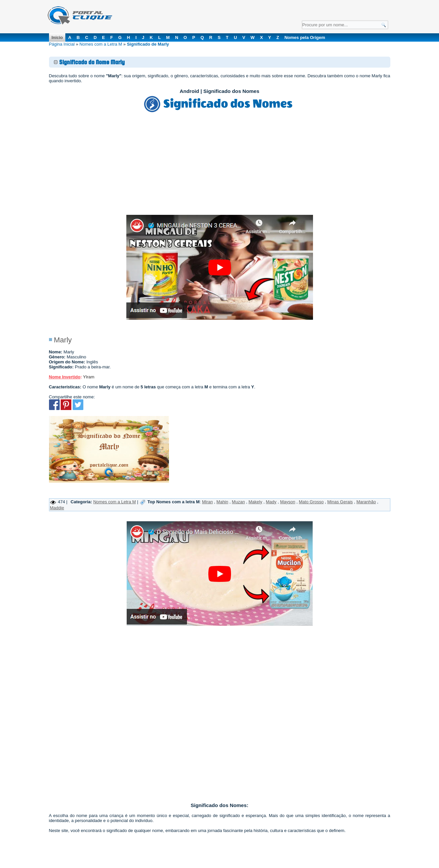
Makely (255, 502)
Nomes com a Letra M (101, 44)
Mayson (288, 502)
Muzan (238, 502)
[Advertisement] (220, 165)
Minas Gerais (340, 502)
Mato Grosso (311, 502)
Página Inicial (62, 44)
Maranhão (366, 502)
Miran (207, 502)
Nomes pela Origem (305, 37)
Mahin (222, 502)
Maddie (57, 508)
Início (57, 37)
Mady (271, 502)
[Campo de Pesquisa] (345, 25)
